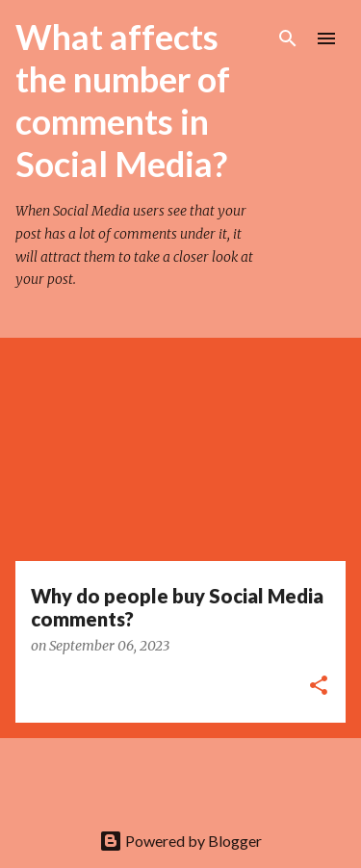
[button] (319, 687)
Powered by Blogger (180, 841)
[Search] (288, 38)
